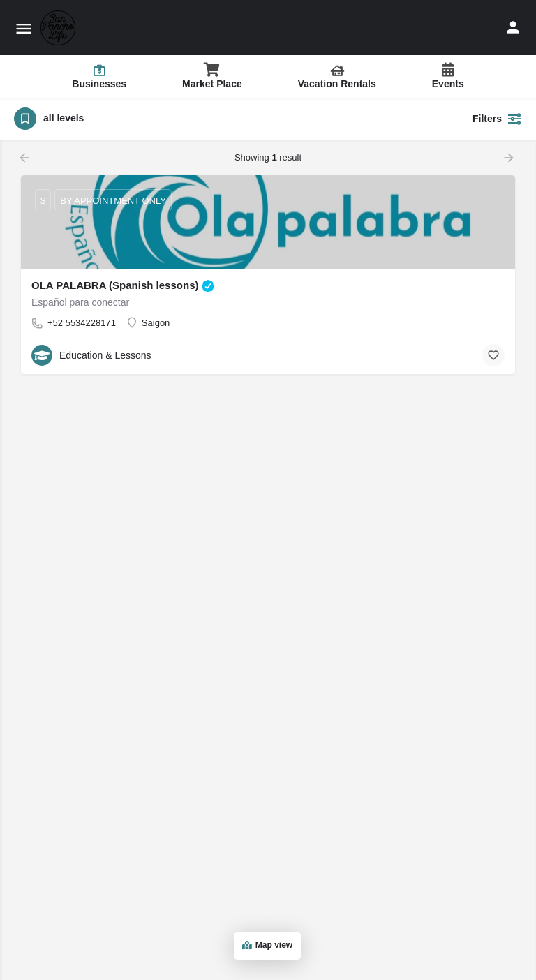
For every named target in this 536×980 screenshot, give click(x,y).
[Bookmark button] (493, 355)
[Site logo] (60, 28)
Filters (497, 119)
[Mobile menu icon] (24, 28)
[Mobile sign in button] (513, 27)
